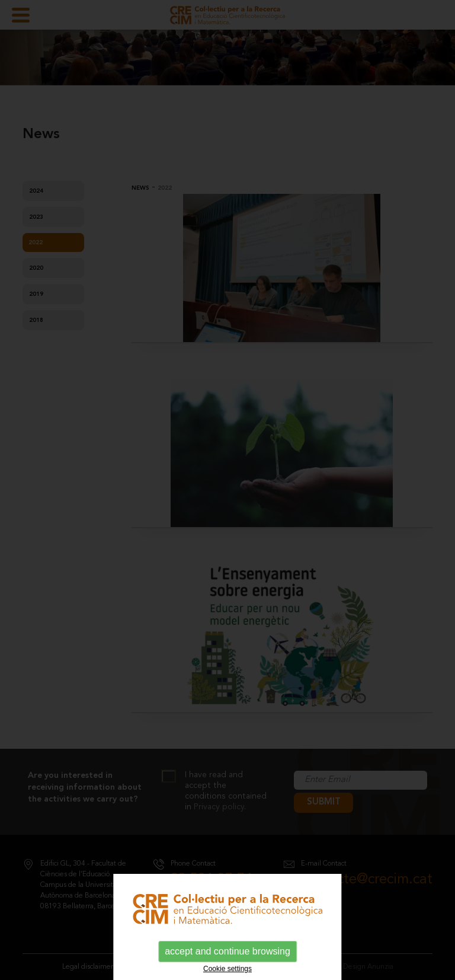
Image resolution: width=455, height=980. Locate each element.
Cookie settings (227, 969)
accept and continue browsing (227, 951)
